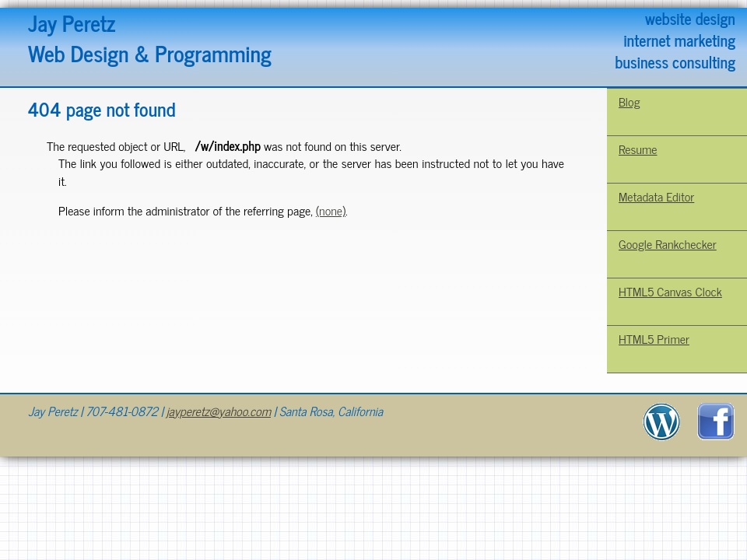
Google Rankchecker (668, 243)
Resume (638, 149)
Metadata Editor (656, 196)
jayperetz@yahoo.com (219, 411)
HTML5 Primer (654, 338)
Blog (630, 101)
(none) (331, 210)
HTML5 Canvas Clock (670, 291)
